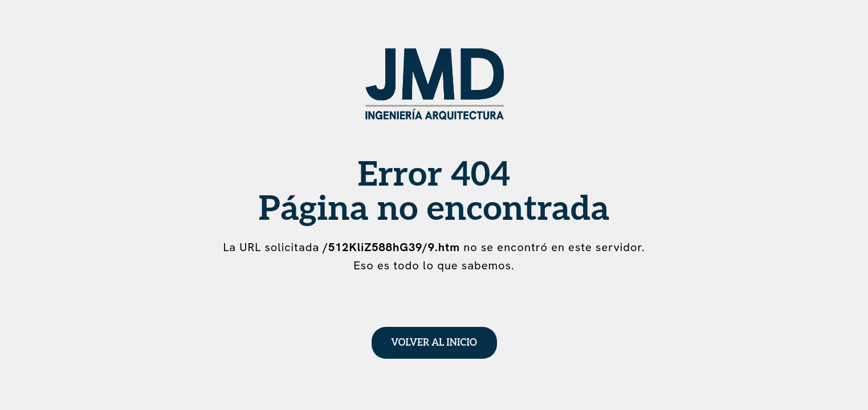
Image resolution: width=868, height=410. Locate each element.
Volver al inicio (434, 343)
